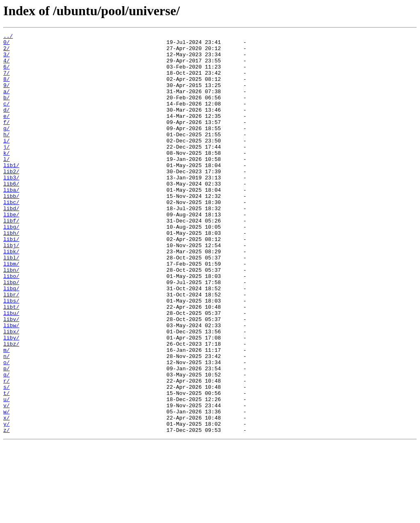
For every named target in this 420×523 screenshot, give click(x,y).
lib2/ (11, 200)
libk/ (11, 296)
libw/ (11, 384)
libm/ (11, 310)
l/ (7, 185)
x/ (7, 495)
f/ (7, 140)
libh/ (11, 273)
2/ (7, 52)
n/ (7, 421)
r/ (7, 451)
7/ (7, 81)
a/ (7, 103)
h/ (7, 155)
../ (8, 37)
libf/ (11, 259)
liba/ (11, 222)
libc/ (11, 236)
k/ (7, 177)
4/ (7, 67)
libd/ (11, 244)
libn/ (11, 318)
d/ (7, 126)
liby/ (11, 399)
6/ (7, 74)
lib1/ (11, 192)
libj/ (11, 288)
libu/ (11, 369)
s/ (7, 458)
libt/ (11, 362)
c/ (7, 118)
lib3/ (11, 207)
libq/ (11, 340)
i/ (7, 163)
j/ (7, 170)
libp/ (11, 333)
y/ (7, 502)
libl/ (11, 303)
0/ (7, 44)
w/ (7, 488)
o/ (7, 429)
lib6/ (11, 214)
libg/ (11, 266)
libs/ (11, 355)
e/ (7, 133)
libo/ (11, 325)
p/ (7, 436)
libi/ (11, 281)
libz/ (11, 406)
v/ (7, 480)
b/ (7, 111)
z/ (7, 510)
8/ (7, 89)
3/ (7, 59)
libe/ (11, 251)
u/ (7, 473)
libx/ (11, 392)
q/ (7, 443)
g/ (7, 148)
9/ (7, 96)
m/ (7, 414)
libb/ (11, 229)
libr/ (11, 347)
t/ (7, 466)
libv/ (11, 377)
